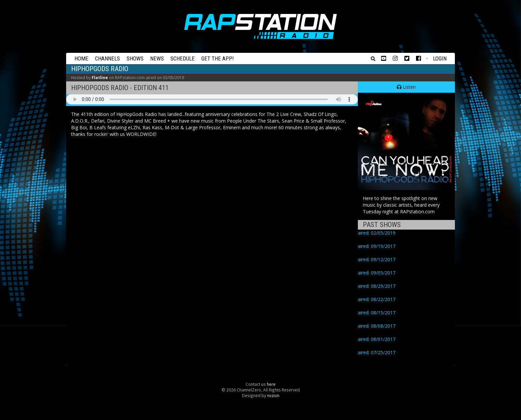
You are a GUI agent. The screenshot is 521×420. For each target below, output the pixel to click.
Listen (406, 87)
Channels (107, 58)
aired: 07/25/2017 (377, 352)
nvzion (273, 395)
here (271, 384)
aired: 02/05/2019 (377, 233)
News (157, 58)
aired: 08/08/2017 (377, 326)
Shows (135, 58)
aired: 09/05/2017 (377, 273)
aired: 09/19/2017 (377, 246)
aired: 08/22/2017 (377, 299)
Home (81, 58)
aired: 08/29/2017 (377, 286)
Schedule (183, 58)
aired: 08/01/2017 (377, 339)
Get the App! (218, 58)
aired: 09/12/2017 (377, 259)
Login (440, 58)
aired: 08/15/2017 (377, 313)
